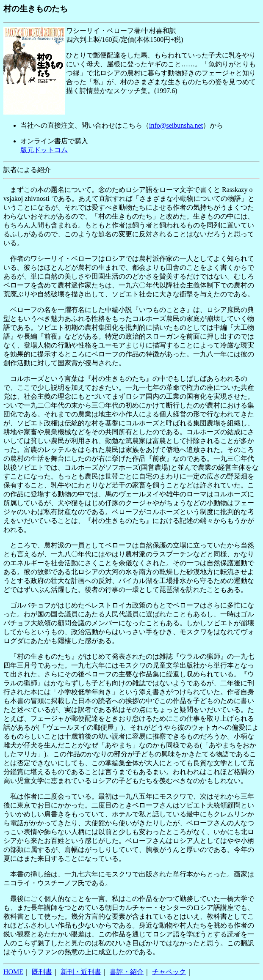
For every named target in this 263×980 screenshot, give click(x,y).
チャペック (169, 972)
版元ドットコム (44, 150)
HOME (13, 972)
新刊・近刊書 (81, 972)
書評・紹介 (127, 972)
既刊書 (42, 972)
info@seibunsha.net (176, 125)
